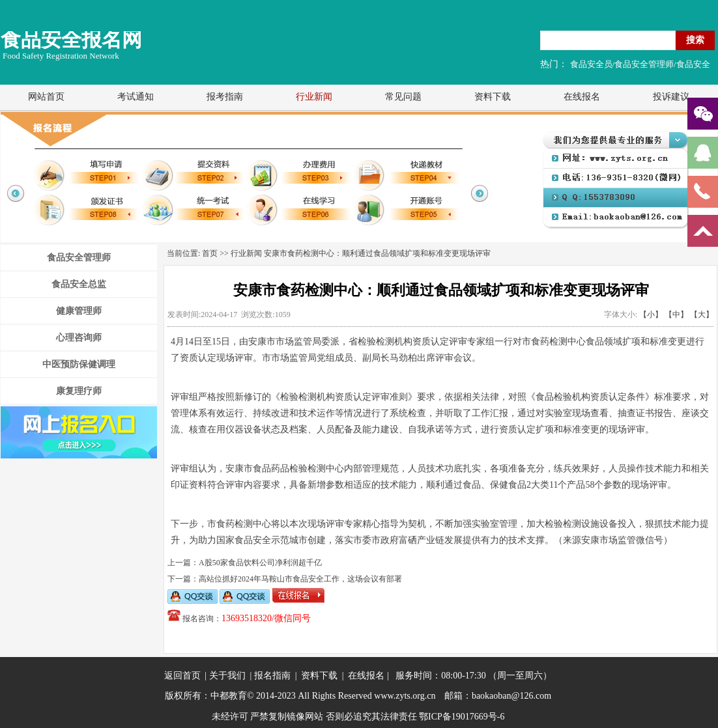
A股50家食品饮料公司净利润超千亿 (260, 563)
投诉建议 (671, 97)
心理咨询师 (79, 338)
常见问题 (403, 97)
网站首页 (46, 97)
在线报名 (582, 97)
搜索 (695, 40)
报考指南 (225, 97)
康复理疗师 (79, 391)
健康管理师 (79, 311)
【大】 (702, 315)
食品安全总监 (79, 284)
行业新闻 (314, 97)
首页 (210, 253)
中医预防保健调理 (79, 364)
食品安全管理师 (79, 258)
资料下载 (493, 97)
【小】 (651, 315)
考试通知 (136, 97)
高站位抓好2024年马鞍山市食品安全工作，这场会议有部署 (300, 579)
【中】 (676, 315)
